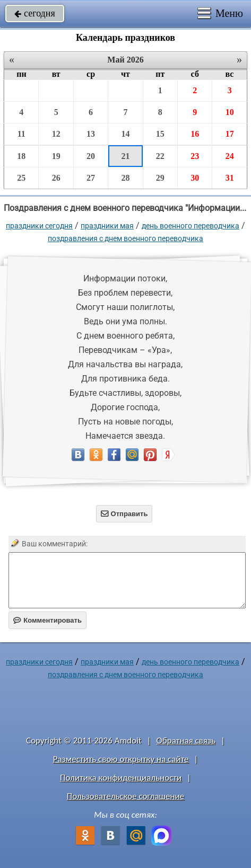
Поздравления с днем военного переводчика (125, 238)
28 (125, 178)
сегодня (35, 13)
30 (195, 178)
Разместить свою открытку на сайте (121, 759)
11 (21, 134)
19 (56, 156)
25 (21, 178)
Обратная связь (186, 741)
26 (56, 178)
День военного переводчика (191, 226)
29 (160, 178)
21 (125, 156)
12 (56, 134)
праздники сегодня (39, 226)
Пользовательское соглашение (125, 796)
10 (230, 112)
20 (91, 156)
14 (125, 134)
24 (230, 156)
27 (91, 178)
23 (195, 156)
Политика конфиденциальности (121, 778)
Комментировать (47, 620)
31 (230, 178)
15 (160, 134)
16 (195, 134)
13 (91, 134)
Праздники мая (107, 226)
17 (230, 134)
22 (160, 156)
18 (21, 156)
